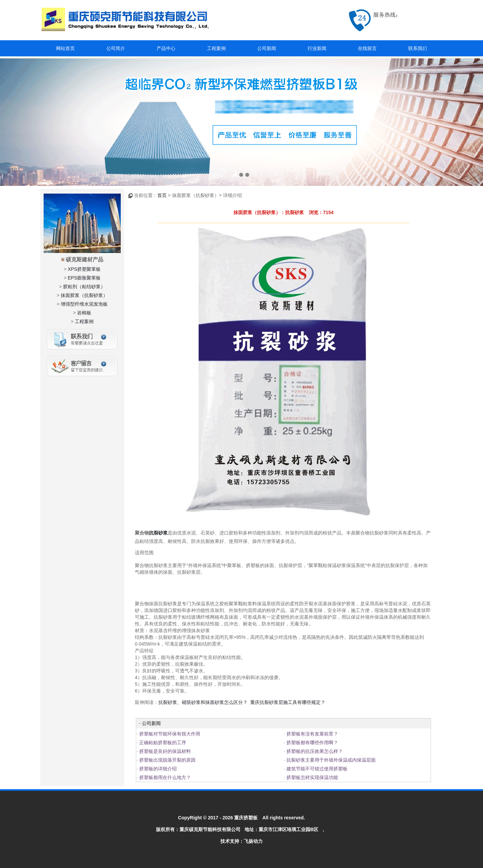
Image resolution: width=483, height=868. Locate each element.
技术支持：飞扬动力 (241, 841)
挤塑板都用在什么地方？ (164, 777)
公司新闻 (267, 48)
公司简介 (116, 48)
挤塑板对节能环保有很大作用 (169, 734)
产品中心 (166, 48)
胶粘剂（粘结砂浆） (84, 287)
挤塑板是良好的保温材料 (164, 751)
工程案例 (216, 48)
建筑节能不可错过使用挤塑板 (316, 769)
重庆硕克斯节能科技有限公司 (210, 829)
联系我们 (418, 48)
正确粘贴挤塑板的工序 (162, 743)
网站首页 (65, 48)
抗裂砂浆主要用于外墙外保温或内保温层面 (330, 760)
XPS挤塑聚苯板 (84, 269)
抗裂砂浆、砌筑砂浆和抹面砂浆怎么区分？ (203, 702)
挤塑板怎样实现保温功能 (312, 777)
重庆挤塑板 (246, 818)
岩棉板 (84, 313)
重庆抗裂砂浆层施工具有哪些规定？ (288, 702)
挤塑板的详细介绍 (157, 769)
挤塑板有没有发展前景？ (312, 734)
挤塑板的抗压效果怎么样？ (314, 751)
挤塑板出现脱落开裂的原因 (167, 760)
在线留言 (367, 48)
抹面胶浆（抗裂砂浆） (84, 295)
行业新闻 (317, 48)
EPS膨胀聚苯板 (84, 278)
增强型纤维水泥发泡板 (84, 304)
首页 (162, 195)
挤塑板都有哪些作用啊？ (312, 743)
